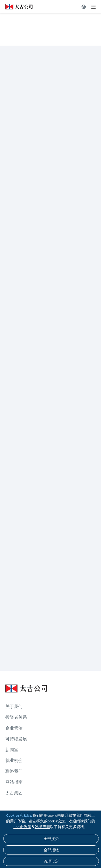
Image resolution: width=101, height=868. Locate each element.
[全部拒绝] (51, 850)
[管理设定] (51, 861)
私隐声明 (43, 827)
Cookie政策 (22, 827)
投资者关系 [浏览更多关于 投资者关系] (16, 717)
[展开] (93, 7)
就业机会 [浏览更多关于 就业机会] (14, 760)
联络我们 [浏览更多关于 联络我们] (14, 771)
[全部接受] (51, 839)
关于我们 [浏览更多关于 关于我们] (14, 707)
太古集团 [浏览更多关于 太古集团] (14, 793)
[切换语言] (84, 7)
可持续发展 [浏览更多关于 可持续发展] (16, 739)
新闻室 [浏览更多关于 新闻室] (12, 750)
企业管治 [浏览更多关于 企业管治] (14, 728)
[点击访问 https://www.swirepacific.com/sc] (16, 7)
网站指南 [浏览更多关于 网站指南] (14, 782)
